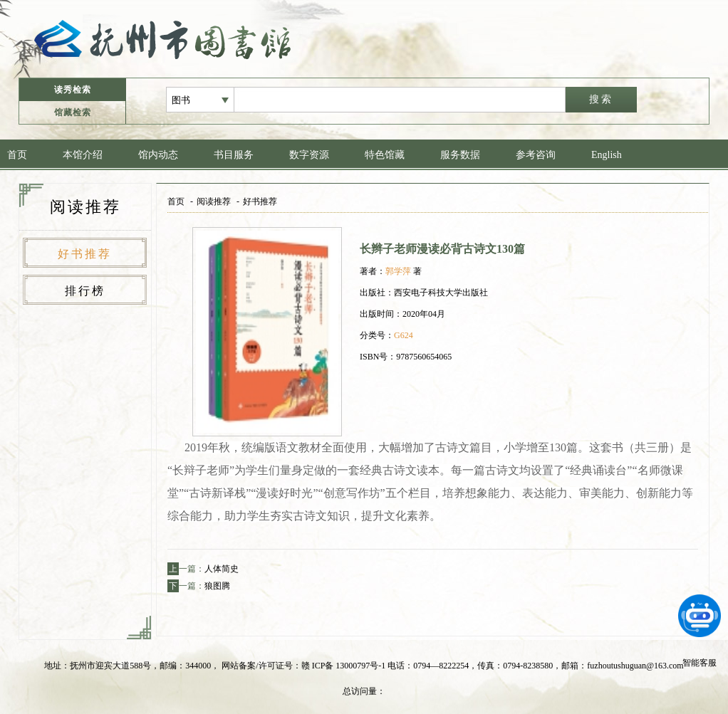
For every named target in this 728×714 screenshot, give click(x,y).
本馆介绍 (83, 155)
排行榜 (85, 291)
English (607, 155)
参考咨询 (536, 155)
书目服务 (234, 155)
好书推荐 (85, 254)
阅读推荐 (214, 201)
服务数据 (460, 155)
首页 (17, 155)
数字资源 (309, 155)
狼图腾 (217, 586)
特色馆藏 (385, 155)
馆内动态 (158, 155)
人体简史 (222, 569)
